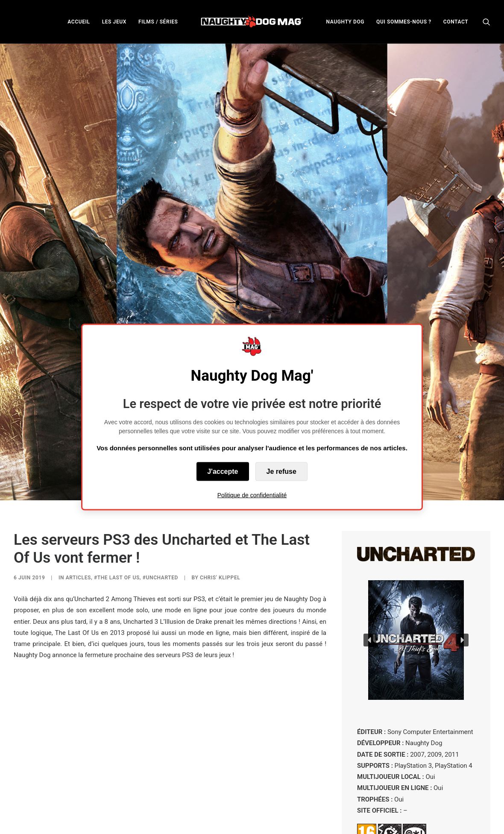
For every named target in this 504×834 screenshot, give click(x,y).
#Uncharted (160, 513)
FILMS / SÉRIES (158, 22)
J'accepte (223, 471)
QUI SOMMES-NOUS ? (404, 22)
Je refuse (281, 471)
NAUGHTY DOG (346, 22)
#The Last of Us (117, 513)
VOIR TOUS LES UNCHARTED (416, 797)
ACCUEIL (79, 22)
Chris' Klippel (220, 513)
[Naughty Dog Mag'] (252, 22)
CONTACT (456, 22)
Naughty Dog (139, 822)
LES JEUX (114, 22)
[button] (486, 22)
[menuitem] (79, 22)
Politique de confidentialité (252, 495)
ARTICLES (78, 513)
